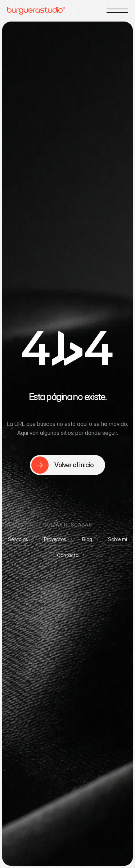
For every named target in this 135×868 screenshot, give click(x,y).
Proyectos (55, 539)
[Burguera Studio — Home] (36, 11)
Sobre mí (118, 539)
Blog (87, 539)
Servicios (18, 539)
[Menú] (117, 11)
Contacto (68, 555)
